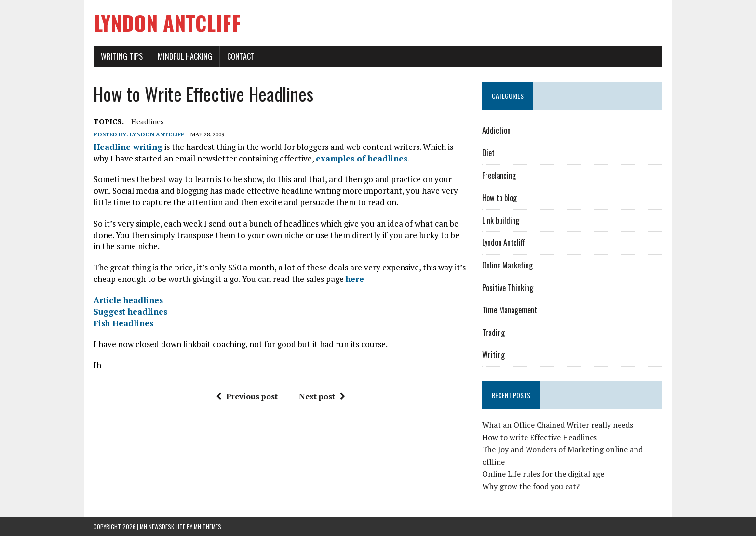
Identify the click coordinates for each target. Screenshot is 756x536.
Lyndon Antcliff (157, 134)
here (355, 279)
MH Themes (208, 527)
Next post (322, 396)
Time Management (510, 310)
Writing (493, 355)
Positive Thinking (508, 288)
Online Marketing (507, 265)
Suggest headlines (130, 312)
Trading (493, 333)
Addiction (496, 130)
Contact (241, 56)
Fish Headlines (123, 323)
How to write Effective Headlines (540, 437)
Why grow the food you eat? (531, 486)
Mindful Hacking (185, 56)
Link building (501, 220)
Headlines (148, 121)
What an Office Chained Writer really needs (558, 425)
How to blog (499, 198)
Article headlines (128, 300)
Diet (488, 153)
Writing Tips (122, 56)
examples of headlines (362, 158)
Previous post (247, 396)
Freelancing (499, 175)
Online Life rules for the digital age (543, 474)
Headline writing (128, 147)
